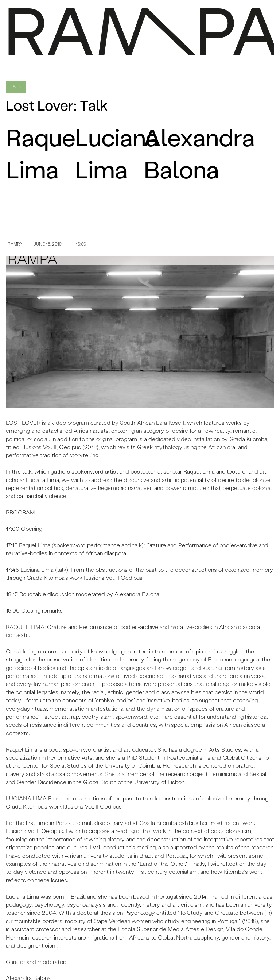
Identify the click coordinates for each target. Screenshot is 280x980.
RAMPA (15, 244)
